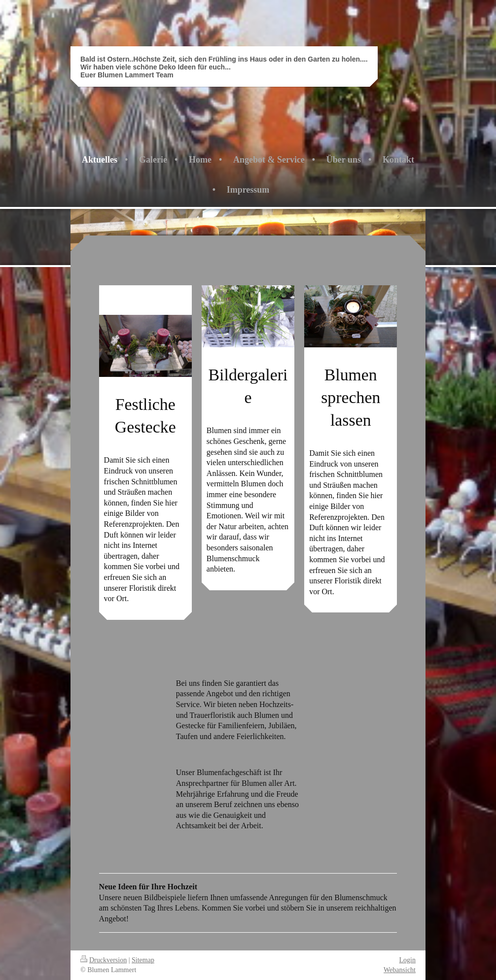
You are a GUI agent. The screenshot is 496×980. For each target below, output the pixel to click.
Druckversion (104, 960)
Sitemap (143, 960)
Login (407, 960)
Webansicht (400, 970)
